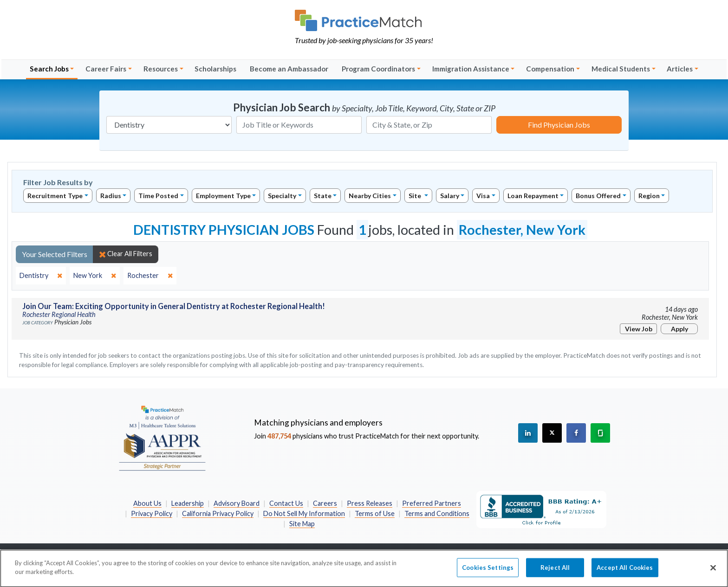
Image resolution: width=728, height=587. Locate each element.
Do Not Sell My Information (304, 513)
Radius (111, 196)
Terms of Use (375, 513)
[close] (41, 276)
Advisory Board (237, 503)
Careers (325, 503)
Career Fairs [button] (106, 69)
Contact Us (286, 503)
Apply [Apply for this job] (679, 329)
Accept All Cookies (625, 572)
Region (649, 196)
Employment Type (223, 196)
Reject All (555, 572)
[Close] (713, 573)
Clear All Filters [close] (126, 254)
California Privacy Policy (218, 513)
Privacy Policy (152, 513)
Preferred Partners (432, 503)
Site (416, 196)
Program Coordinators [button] (378, 69)
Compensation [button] (550, 69)
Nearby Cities (370, 196)
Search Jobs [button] (49, 69)
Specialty (282, 196)
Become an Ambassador (289, 69)
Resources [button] (161, 69)
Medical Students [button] (621, 69)
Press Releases (370, 503)
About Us (147, 503)
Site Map (302, 524)
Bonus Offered (598, 196)
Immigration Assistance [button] (471, 69)
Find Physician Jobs (559, 125)
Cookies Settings (488, 572)
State (323, 196)
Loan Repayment (533, 196)
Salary (450, 196)
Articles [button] (680, 69)
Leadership (188, 503)
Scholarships (215, 69)
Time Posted (158, 196)
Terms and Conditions (437, 513)
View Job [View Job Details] (639, 329)
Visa (483, 196)
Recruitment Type (55, 196)
